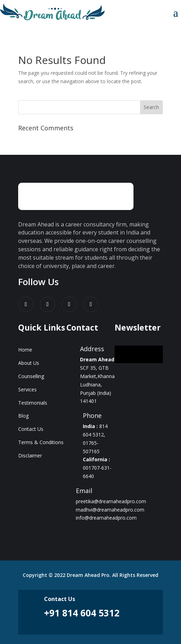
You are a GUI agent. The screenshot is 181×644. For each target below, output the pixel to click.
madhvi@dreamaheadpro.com (110, 510)
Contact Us (31, 429)
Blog (23, 416)
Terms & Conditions (41, 442)
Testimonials (33, 403)
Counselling (31, 376)
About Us (29, 363)
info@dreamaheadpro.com (106, 518)
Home (25, 350)
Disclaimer (30, 455)
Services (27, 389)
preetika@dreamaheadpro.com (111, 501)
